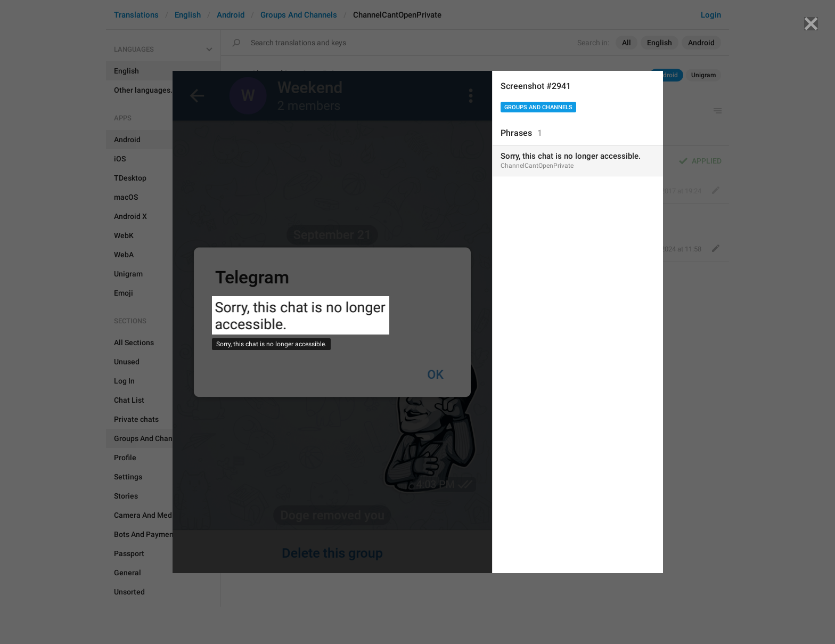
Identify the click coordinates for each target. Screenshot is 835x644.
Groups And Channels (538, 107)
